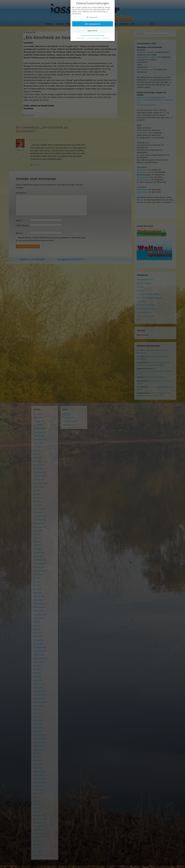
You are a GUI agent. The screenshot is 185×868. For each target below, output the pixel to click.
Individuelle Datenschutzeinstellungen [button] (92, 35)
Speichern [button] (92, 30)
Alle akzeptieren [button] (93, 24)
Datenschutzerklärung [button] (94, 38)
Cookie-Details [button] (81, 38)
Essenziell (92, 17)
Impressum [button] (106, 38)
